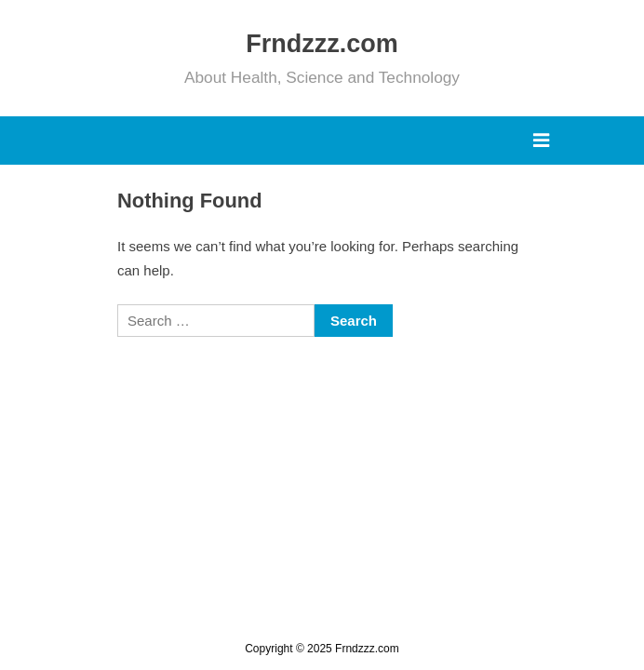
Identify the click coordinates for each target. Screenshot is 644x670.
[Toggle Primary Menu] (541, 141)
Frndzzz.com (322, 44)
